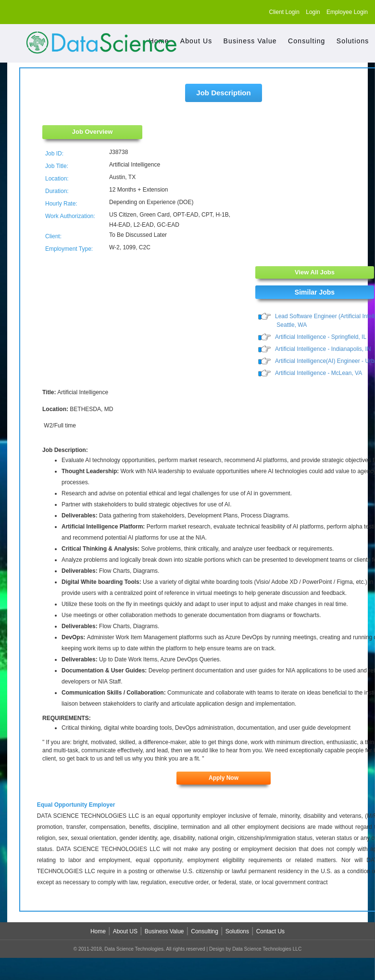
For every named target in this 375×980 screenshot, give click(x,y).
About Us (196, 41)
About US (125, 933)
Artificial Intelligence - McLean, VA (319, 374)
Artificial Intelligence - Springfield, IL (321, 337)
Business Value (250, 41)
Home (98, 933)
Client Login (284, 12)
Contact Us (270, 933)
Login (313, 12)
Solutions (353, 41)
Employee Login (347, 12)
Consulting (306, 41)
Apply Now (224, 779)
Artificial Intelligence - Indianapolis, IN (323, 349)
